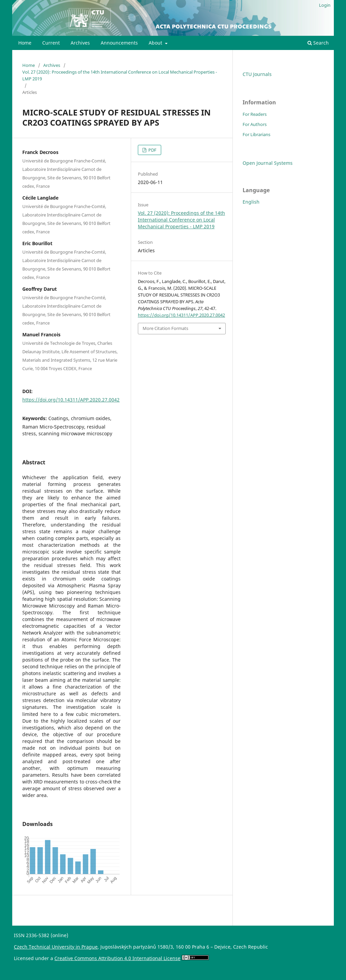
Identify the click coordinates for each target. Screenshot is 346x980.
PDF (152, 150)
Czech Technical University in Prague (56, 947)
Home (25, 43)
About (156, 43)
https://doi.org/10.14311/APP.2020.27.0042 (71, 400)
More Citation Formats (165, 328)
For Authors (255, 124)
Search (318, 43)
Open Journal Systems (268, 163)
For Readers (255, 114)
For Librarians (256, 134)
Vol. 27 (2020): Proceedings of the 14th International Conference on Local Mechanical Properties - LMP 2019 (120, 75)
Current (51, 43)
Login (325, 5)
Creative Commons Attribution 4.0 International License (117, 958)
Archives (80, 43)
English (251, 202)
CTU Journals (257, 74)
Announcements (119, 43)
